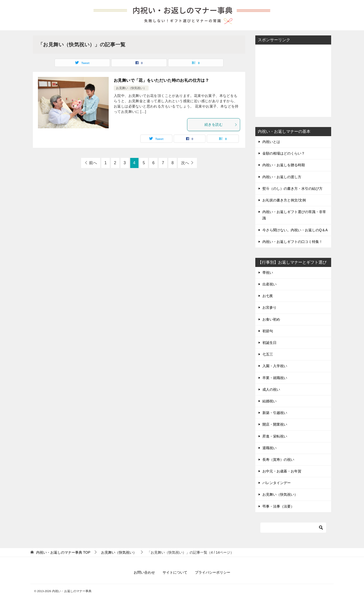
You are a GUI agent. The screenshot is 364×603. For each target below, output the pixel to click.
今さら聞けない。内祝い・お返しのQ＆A (295, 230)
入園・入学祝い (275, 366)
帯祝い (268, 273)
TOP (63, 552)
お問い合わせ (144, 572)
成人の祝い (271, 389)
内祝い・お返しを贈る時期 (284, 165)
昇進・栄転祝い (275, 436)
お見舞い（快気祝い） (131, 88)
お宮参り (269, 307)
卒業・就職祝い (275, 378)
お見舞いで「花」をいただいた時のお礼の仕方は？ (161, 80)
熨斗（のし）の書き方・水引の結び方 (292, 189)
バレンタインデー (277, 483)
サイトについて (175, 572)
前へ (93, 163)
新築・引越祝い (275, 413)
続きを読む (221, 124)
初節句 (268, 331)
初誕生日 (269, 343)
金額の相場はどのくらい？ (284, 153)
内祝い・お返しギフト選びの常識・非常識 (294, 215)
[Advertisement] (293, 80)
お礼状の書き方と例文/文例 (284, 200)
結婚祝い (269, 401)
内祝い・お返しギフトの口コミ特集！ (292, 242)
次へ (185, 163)
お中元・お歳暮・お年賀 (282, 471)
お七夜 (268, 296)
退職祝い (269, 448)
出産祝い (269, 284)
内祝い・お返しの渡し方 (282, 177)
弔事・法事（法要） (278, 506)
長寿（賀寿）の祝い (278, 460)
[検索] (293, 528)
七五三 (268, 354)
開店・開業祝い (275, 424)
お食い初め (271, 319)
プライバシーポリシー (213, 572)
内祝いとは (271, 142)
